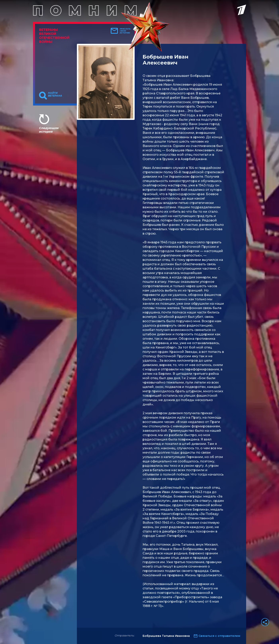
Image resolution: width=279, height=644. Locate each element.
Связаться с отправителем (219, 636)
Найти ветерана (55, 94)
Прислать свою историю (125, 31)
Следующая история (49, 130)
